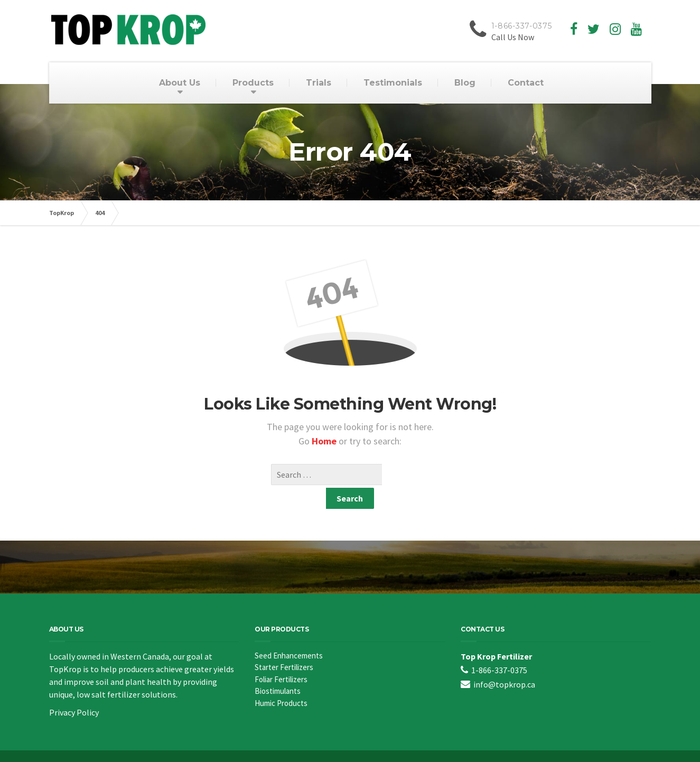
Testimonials (393, 83)
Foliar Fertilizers (281, 658)
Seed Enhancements (289, 634)
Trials (319, 83)
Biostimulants (278, 670)
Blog (465, 83)
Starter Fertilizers (284, 646)
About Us (180, 83)
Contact (526, 83)
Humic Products (281, 682)
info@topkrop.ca (504, 663)
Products (253, 83)
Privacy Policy (74, 691)
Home (325, 441)
